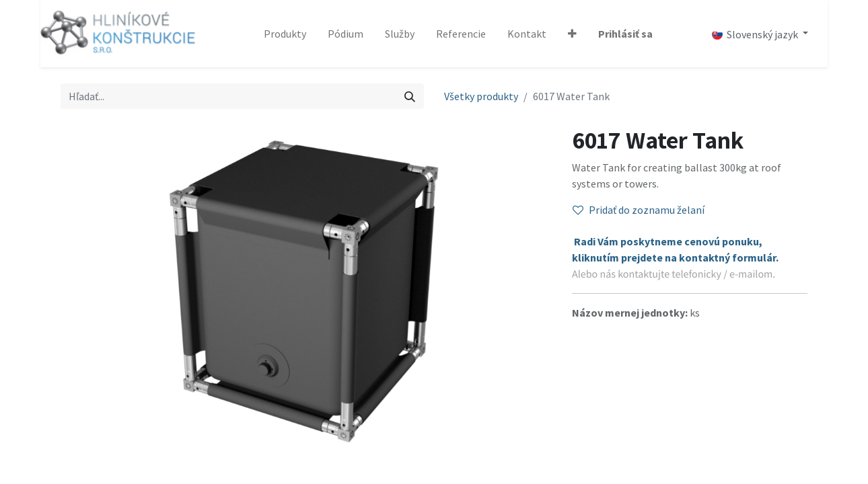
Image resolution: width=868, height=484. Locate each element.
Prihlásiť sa (625, 34)
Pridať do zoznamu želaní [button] (639, 210)
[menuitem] (285, 34)
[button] (572, 34)
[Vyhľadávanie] (410, 96)
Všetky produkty (481, 96)
